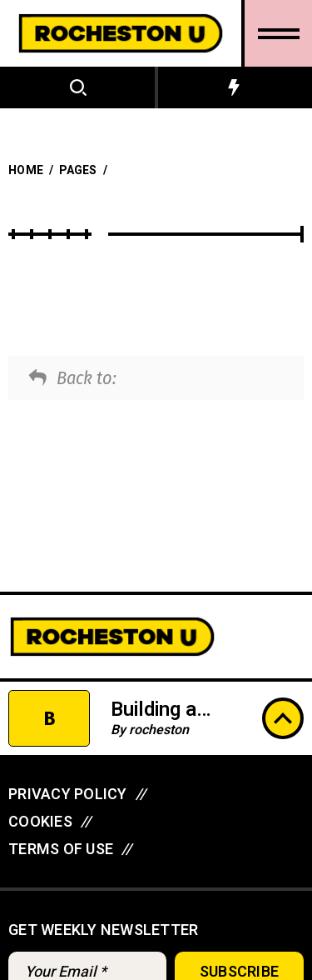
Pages (78, 170)
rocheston (159, 730)
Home (26, 170)
